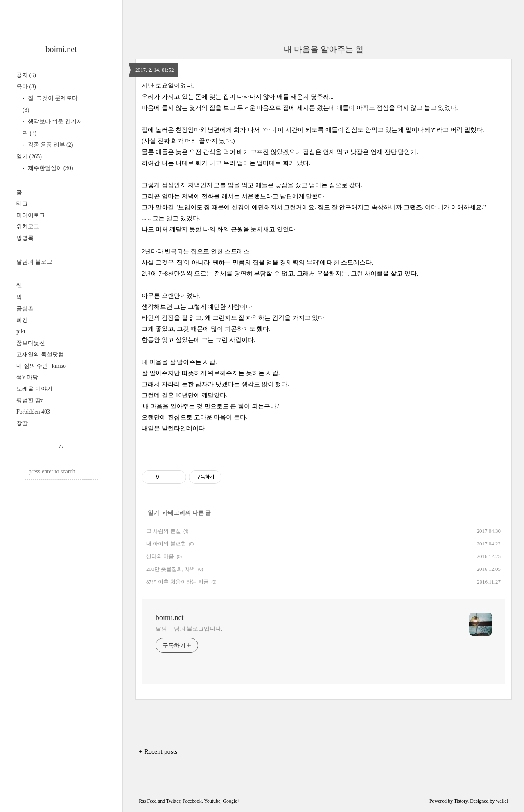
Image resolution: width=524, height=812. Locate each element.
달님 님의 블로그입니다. (189, 629)
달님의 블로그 (34, 262)
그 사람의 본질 (164, 531)
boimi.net (61, 49)
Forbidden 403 (33, 412)
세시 (303, 108)
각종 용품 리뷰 (50, 145)
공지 (26, 75)
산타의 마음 (160, 556)
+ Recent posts (158, 752)
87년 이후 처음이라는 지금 (177, 582)
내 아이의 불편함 (166, 544)
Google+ (231, 801)
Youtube (212, 801)
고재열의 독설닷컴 (40, 354)
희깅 (22, 320)
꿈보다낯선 (31, 343)
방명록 (25, 238)
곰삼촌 (25, 309)
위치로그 (28, 227)
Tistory (461, 801)
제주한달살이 (50, 168)
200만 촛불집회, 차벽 (171, 569)
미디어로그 (31, 215)
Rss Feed (148, 801)
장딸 (22, 423)
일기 (29, 157)
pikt (21, 331)
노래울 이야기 (34, 389)
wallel (502, 801)
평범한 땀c (30, 400)
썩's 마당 (27, 377)
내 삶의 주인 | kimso (41, 366)
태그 (22, 204)
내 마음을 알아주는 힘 (324, 49)
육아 (26, 87)
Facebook (192, 801)
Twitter (173, 801)
